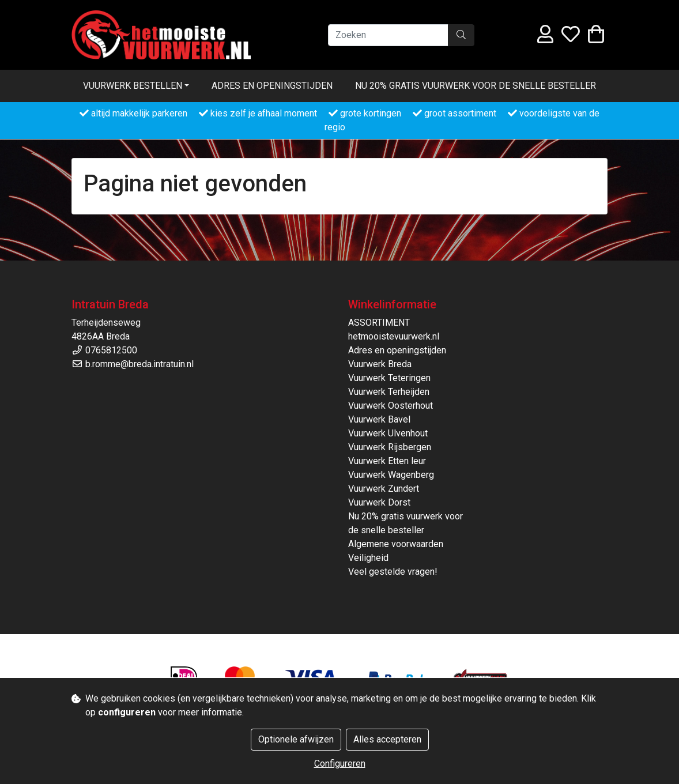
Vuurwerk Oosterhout (391, 406)
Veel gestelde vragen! (393, 572)
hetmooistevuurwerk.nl (394, 336)
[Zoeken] (388, 35)
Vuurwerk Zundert (384, 489)
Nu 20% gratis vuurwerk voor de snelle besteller (476, 86)
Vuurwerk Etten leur (387, 461)
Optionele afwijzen (296, 739)
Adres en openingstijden (272, 86)
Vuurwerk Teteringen (389, 378)
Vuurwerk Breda (380, 364)
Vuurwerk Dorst (379, 502)
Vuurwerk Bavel (379, 419)
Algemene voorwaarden (396, 544)
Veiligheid (368, 558)
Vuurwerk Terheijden (389, 392)
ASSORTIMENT (379, 323)
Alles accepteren (387, 739)
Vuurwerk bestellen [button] (133, 86)
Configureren (340, 764)
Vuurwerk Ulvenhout (388, 433)
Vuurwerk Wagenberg (391, 475)
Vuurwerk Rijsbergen (390, 447)
